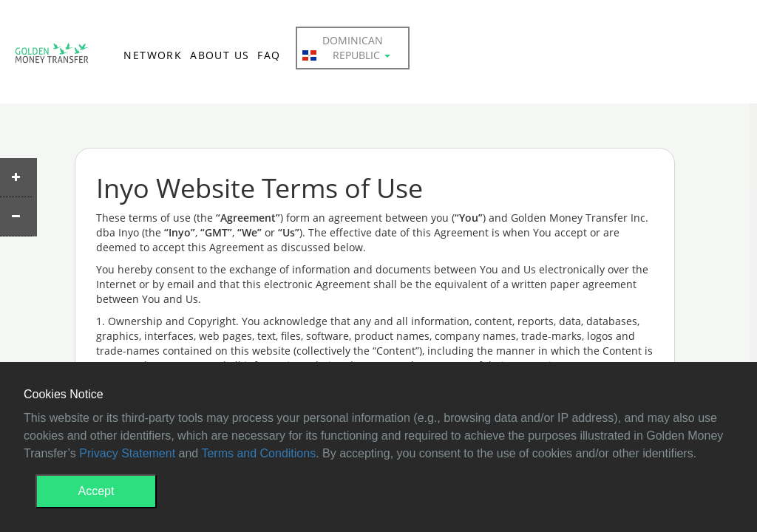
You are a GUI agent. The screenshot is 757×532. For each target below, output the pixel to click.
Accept (96, 491)
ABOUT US (220, 55)
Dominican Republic (346, 48)
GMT (52, 56)
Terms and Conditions (258, 453)
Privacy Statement (127, 453)
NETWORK (153, 55)
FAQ (269, 55)
